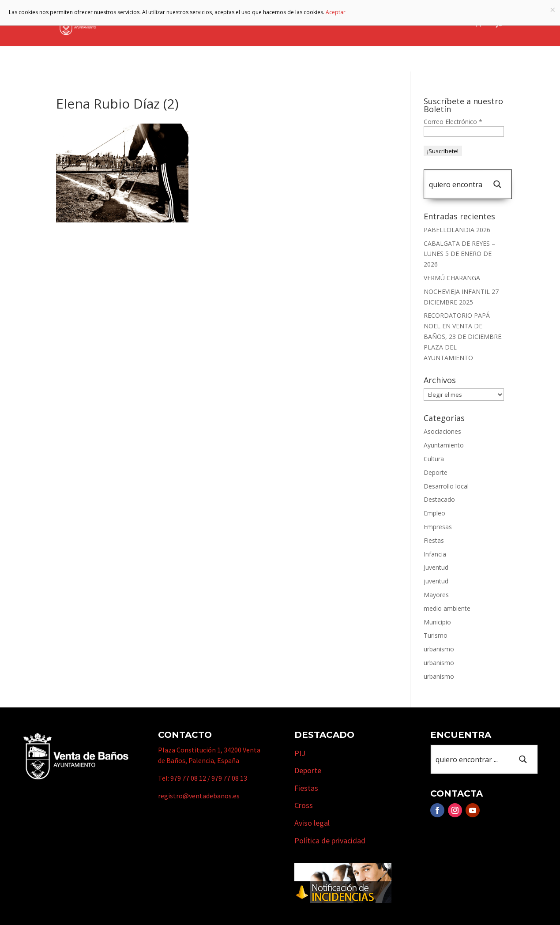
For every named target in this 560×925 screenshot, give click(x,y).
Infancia (435, 554)
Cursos (405, 23)
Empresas (359, 23)
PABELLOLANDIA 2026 (457, 230)
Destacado (439, 499)
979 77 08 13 (229, 778)
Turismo (310, 23)
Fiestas (434, 540)
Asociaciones (442, 431)
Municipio (261, 23)
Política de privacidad (330, 840)
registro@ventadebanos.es (199, 796)
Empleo (434, 513)
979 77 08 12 (188, 778)
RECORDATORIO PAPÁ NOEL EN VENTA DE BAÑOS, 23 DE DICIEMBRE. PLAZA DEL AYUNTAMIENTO (463, 336)
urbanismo (439, 649)
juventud (436, 581)
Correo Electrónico (453, 122)
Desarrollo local (446, 486)
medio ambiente (447, 608)
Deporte (436, 472)
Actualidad (446, 23)
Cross (304, 805)
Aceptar (336, 12)
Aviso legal (312, 823)
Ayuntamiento (201, 23)
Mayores (436, 595)
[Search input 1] (455, 184)
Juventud (436, 567)
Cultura (434, 459)
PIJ (300, 753)
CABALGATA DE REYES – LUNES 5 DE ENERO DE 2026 (459, 254)
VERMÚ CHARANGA (452, 278)
